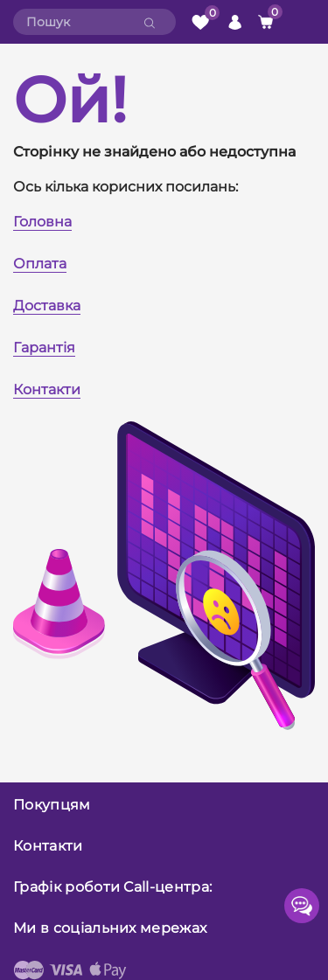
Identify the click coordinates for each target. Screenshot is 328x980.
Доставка (47, 306)
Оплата (40, 264)
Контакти (47, 389)
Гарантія (44, 348)
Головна (42, 222)
